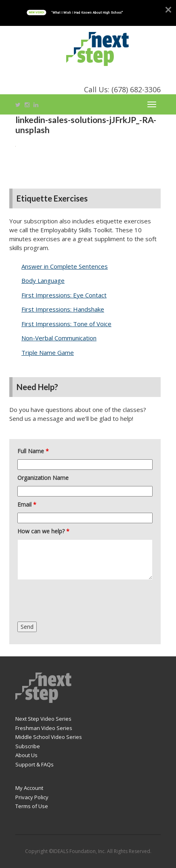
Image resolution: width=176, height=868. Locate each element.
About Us (26, 755)
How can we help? (43, 531)
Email (27, 504)
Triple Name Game (48, 352)
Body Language (43, 280)
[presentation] (79, 602)
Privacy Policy (32, 797)
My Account (29, 788)
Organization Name (43, 478)
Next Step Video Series (43, 719)
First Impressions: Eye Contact (64, 295)
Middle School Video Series (49, 737)
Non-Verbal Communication (59, 338)
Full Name (33, 451)
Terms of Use (32, 806)
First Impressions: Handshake (63, 309)
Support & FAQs (35, 764)
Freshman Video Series (44, 728)
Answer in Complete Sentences (65, 266)
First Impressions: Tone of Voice (66, 324)
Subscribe (28, 746)
